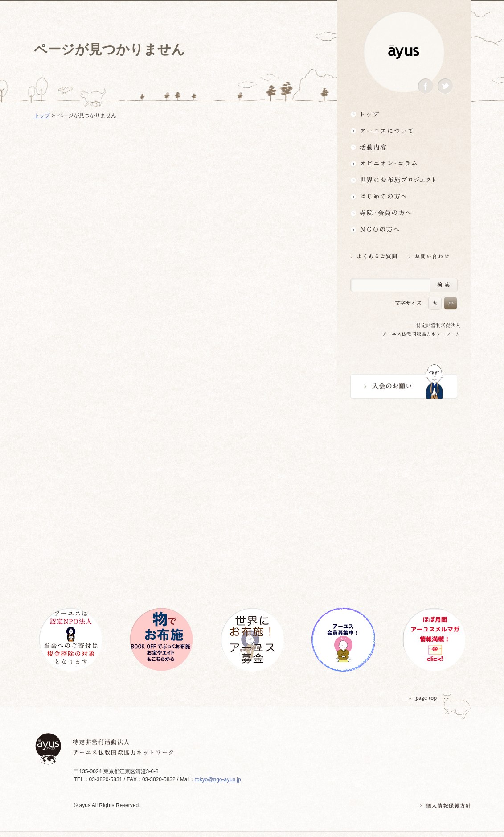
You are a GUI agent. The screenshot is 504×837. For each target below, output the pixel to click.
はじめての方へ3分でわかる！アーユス (404, 196)
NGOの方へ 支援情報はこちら (404, 229)
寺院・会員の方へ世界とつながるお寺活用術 (404, 213)
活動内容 (404, 147)
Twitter (445, 86)
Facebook (426, 86)
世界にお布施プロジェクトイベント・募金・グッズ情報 (404, 180)
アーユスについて (404, 130)
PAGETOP (423, 698)
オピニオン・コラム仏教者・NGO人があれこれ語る (404, 163)
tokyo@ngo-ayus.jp (218, 779)
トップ (404, 114)
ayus (404, 52)
